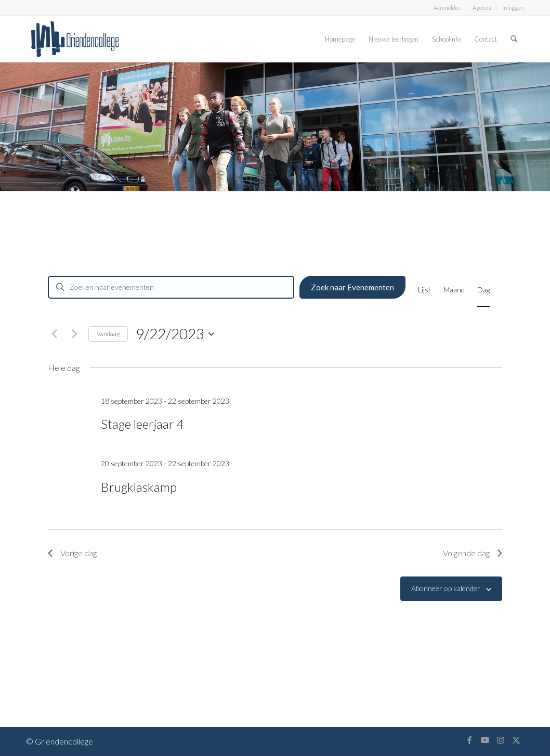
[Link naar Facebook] (469, 740)
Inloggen (513, 8)
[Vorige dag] (54, 334)
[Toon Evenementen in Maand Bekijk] (454, 289)
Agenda (482, 8)
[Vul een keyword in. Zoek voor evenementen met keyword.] (171, 287)
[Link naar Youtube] (485, 740)
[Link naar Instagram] (501, 740)
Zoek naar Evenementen (352, 287)
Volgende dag (473, 553)
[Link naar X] (516, 740)
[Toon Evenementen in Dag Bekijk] (483, 289)
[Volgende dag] (74, 334)
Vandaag (108, 334)
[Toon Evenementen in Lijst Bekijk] (424, 289)
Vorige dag (72, 553)
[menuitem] (448, 8)
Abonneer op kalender (446, 588)
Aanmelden (448, 8)
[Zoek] (514, 39)
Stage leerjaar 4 (142, 424)
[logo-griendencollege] (75, 39)
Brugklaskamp (139, 487)
